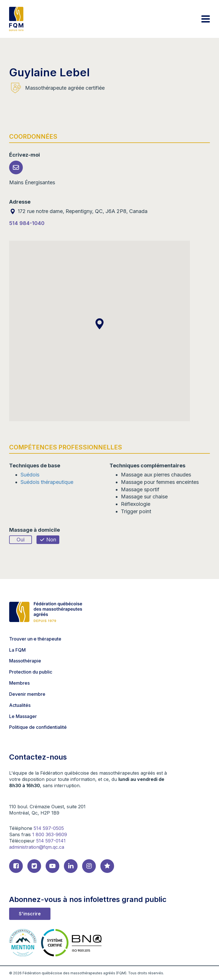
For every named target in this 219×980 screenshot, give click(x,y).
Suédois (30, 475)
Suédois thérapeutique (47, 482)
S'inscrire (30, 914)
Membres (19, 683)
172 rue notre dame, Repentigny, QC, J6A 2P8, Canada (78, 211)
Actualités (20, 705)
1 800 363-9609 (50, 834)
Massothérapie (25, 661)
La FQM (17, 650)
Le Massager (23, 716)
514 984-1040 (27, 223)
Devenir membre (27, 694)
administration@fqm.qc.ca (37, 847)
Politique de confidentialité (38, 727)
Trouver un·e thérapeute (35, 639)
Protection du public (31, 672)
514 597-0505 (49, 828)
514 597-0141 (51, 841)
